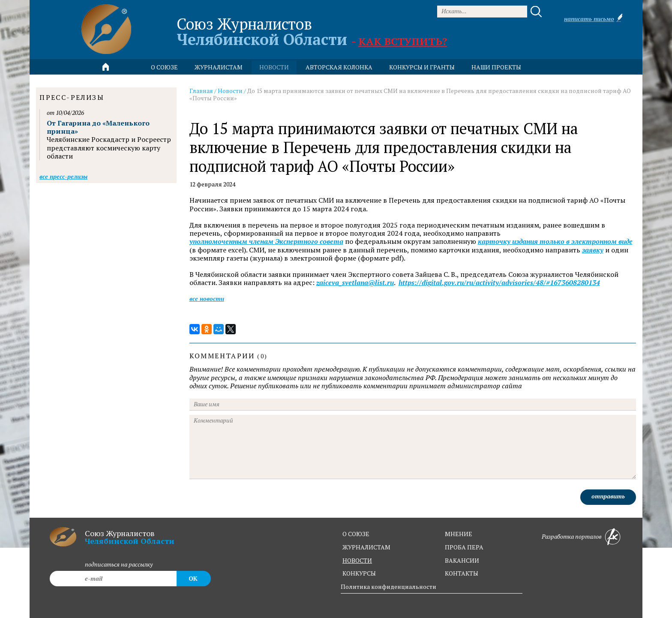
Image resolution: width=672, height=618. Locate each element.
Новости (230, 91)
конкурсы (359, 573)
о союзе (356, 534)
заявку (593, 250)
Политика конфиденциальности (388, 586)
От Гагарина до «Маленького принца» (98, 127)
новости (274, 67)
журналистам (366, 547)
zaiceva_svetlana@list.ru (355, 283)
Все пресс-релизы (63, 176)
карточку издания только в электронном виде (555, 241)
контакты (462, 573)
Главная (201, 91)
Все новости (207, 298)
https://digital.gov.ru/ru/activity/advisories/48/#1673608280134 (499, 283)
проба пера (464, 547)
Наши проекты (496, 67)
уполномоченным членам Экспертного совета (266, 241)
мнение (459, 534)
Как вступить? (403, 41)
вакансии (462, 560)
